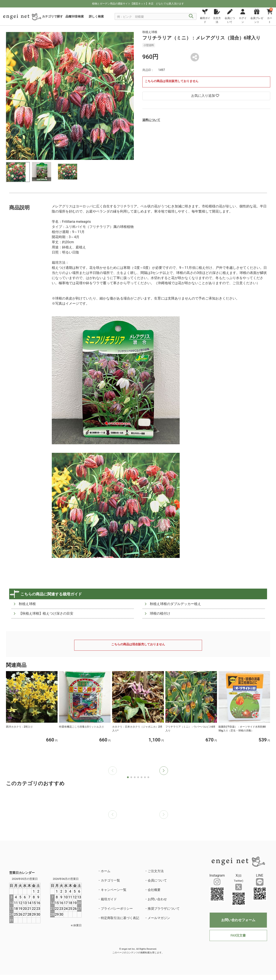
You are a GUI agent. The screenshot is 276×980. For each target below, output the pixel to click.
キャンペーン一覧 (114, 890)
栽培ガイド (109, 899)
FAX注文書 (238, 935)
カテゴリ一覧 (110, 880)
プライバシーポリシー (117, 909)
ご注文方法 (156, 871)
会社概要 (154, 890)
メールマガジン (159, 918)
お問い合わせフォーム (238, 920)
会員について (157, 880)
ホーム (106, 871)
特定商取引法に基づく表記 (120, 918)
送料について (151, 120)
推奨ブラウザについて (164, 909)
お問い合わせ (157, 899)
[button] (164, 771)
